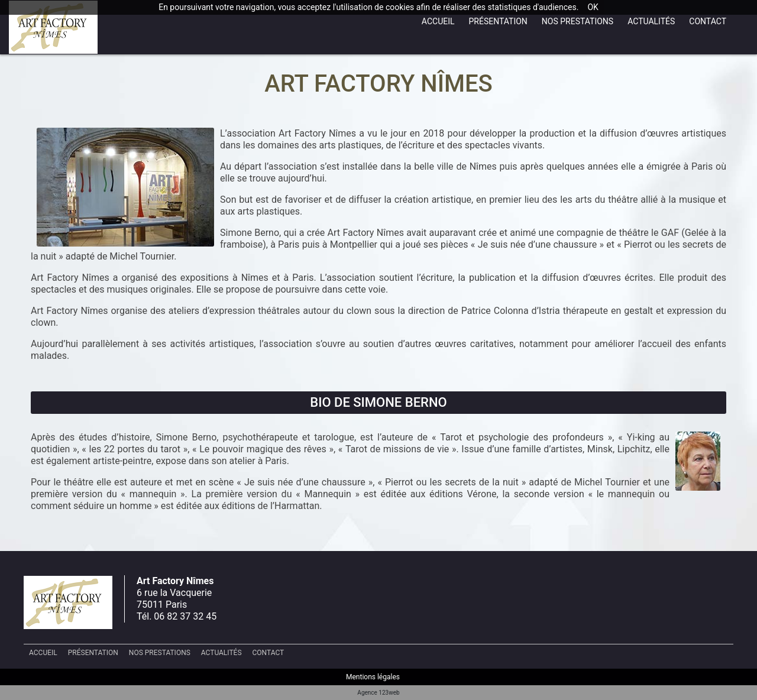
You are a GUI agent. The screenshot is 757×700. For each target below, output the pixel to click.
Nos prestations (578, 21)
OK (593, 7)
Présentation (498, 21)
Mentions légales (373, 677)
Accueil (438, 21)
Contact (708, 21)
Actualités (651, 21)
